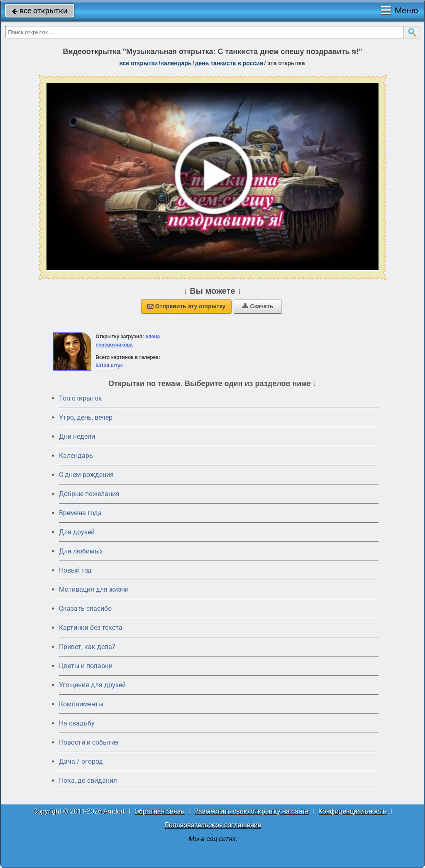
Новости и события (89, 742)
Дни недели (77, 436)
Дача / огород (81, 761)
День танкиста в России (229, 63)
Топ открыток (81, 398)
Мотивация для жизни (94, 589)
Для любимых (81, 551)
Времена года (80, 513)
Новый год (75, 570)
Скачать (258, 306)
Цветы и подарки (86, 666)
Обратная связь (159, 811)
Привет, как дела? (87, 647)
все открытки (40, 11)
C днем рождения (86, 475)
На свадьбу (77, 723)
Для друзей (77, 532)
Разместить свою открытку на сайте (251, 811)
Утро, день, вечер (86, 417)
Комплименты (81, 704)
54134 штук (109, 366)
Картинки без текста (91, 628)
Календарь (176, 63)
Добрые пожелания (89, 494)
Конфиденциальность (352, 811)
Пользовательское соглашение (213, 825)
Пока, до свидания (88, 781)
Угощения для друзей (92, 685)
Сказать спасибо (85, 609)
